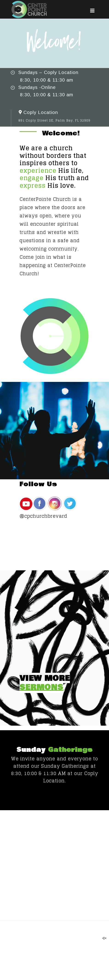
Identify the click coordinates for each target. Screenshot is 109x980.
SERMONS (41, 687)
